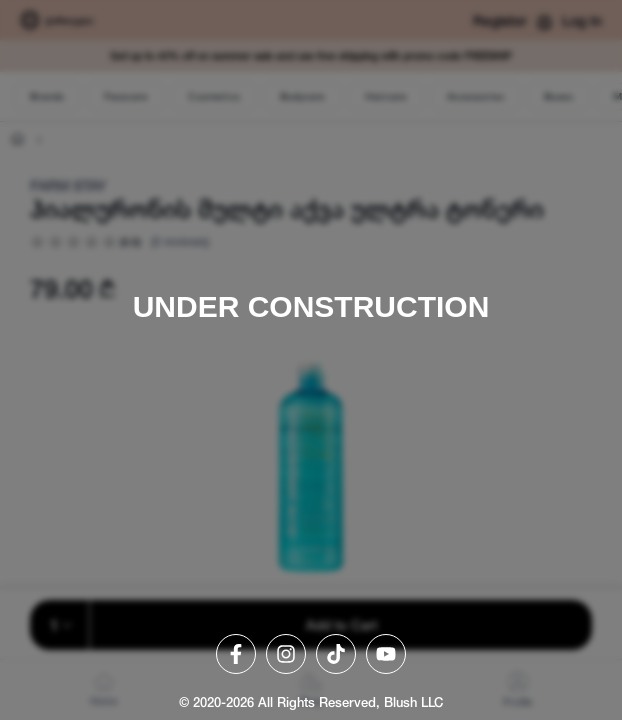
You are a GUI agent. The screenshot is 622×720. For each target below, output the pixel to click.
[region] (311, 360)
